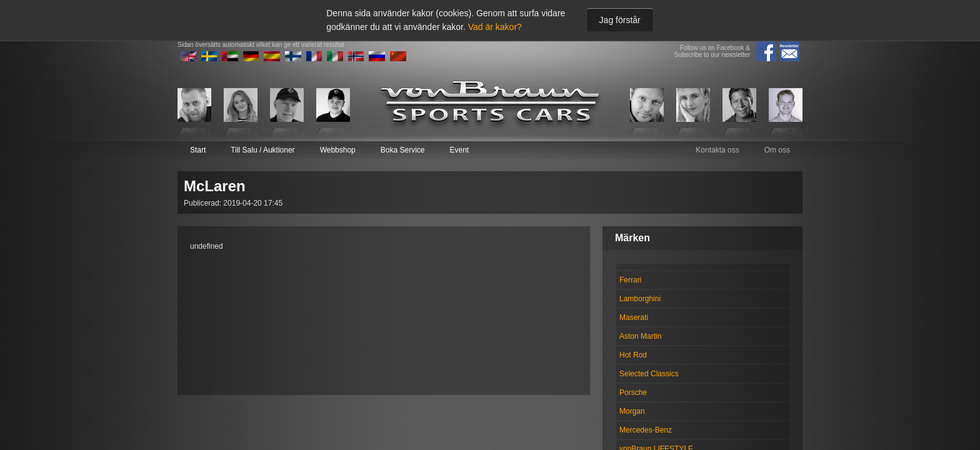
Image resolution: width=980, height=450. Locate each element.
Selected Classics (649, 374)
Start (198, 150)
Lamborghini (640, 299)
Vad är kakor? (495, 27)
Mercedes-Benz (646, 430)
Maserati (634, 317)
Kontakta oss (717, 150)
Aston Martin (640, 336)
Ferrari (630, 280)
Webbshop (338, 150)
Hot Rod (633, 355)
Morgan (632, 411)
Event (459, 150)
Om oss (777, 150)
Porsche (633, 392)
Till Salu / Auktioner (262, 150)
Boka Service (403, 150)
